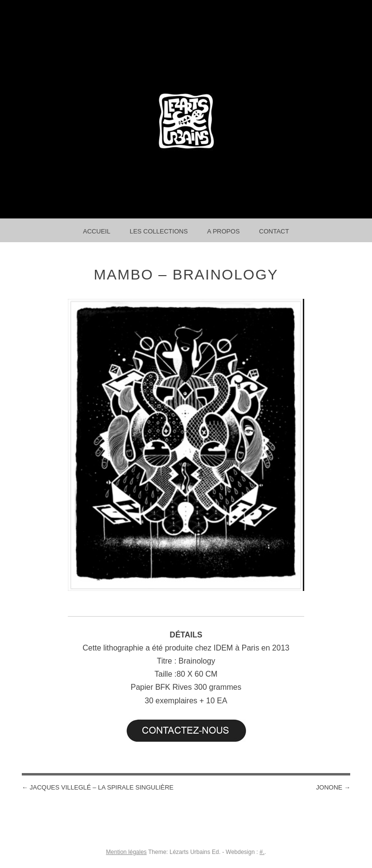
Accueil (96, 231)
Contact (274, 231)
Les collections (159, 231)
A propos (224, 231)
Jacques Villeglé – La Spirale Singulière (98, 787)
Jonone (333, 787)
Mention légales (126, 852)
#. (262, 852)
